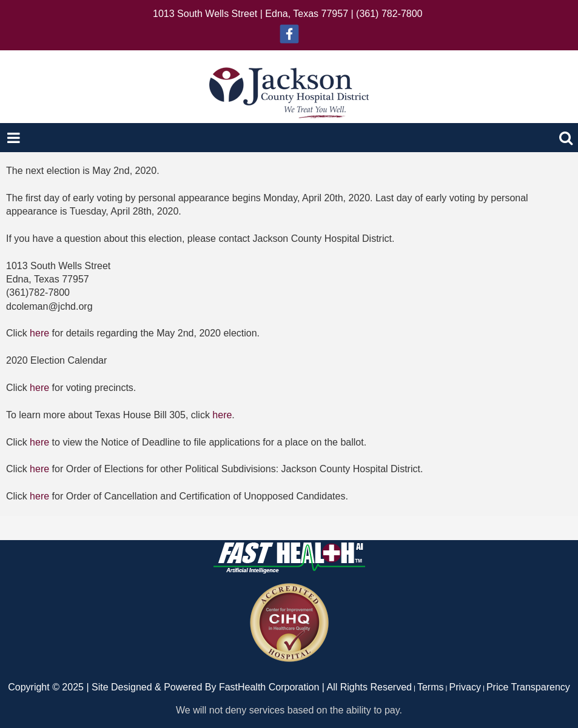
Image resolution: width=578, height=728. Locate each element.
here (39, 333)
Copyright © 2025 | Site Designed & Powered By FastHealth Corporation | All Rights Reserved (210, 687)
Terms (431, 687)
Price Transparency (528, 687)
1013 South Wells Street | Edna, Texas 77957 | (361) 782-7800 (287, 14)
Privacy (465, 687)
